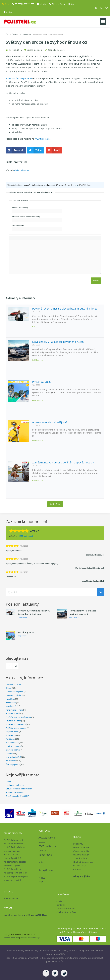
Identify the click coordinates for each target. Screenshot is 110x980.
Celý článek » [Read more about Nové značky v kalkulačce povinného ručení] (38, 360)
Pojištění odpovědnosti (16, 724)
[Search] (101, 592)
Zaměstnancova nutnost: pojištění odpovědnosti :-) (63, 462)
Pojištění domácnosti (14, 840)
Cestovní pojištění (13, 684)
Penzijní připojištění (14, 710)
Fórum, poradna (81, 847)
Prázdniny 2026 (41, 382)
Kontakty (61, 905)
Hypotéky (10, 699)
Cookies (77, 869)
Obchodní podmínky (83, 862)
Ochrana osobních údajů (30, 938)
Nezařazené (11, 706)
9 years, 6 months (66, 185)
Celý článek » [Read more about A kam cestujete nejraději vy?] (38, 440)
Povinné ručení (12, 742)
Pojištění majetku (13, 721)
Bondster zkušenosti (15, 792)
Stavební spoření (13, 750)
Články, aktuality (81, 851)
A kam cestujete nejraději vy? (50, 422)
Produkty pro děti (13, 746)
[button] (103, 22)
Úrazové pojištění (13, 757)
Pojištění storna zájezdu (15, 862)
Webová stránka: (18, 225)
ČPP (41, 882)
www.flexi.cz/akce (43, 139)
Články (14, 34)
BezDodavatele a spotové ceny (19, 789)
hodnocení (25, 536)
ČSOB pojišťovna (47, 846)
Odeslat (96, 280)
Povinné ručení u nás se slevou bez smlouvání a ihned (65, 309)
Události (9, 754)
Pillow (42, 878)
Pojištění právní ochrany (16, 728)
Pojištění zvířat (12, 732)
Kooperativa (45, 855)
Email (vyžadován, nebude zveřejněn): (26, 217)
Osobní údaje (80, 866)
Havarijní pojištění (13, 695)
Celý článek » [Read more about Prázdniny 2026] (38, 400)
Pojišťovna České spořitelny (19, 78)
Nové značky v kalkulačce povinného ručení (58, 342)
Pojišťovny (10, 739)
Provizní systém (11, 899)
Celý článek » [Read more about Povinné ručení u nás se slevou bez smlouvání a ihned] (38, 327)
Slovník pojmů (80, 858)
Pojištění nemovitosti (14, 844)
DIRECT (42, 851)
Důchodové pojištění (15, 692)
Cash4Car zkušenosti (15, 785)
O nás (59, 901)
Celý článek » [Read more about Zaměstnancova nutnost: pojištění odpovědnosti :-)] (38, 481)
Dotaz (8, 782)
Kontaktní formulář (66, 909)
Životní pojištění (25, 34)
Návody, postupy (81, 855)
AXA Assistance (47, 838)
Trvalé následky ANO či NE (17, 796)
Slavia (42, 842)
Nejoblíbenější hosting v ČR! (25, 915)
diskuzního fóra (22, 170)
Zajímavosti (11, 761)
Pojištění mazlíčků (12, 869)
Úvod (8, 34)
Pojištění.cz (11, 735)
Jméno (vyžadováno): (20, 208)
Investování (11, 703)
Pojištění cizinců (13, 713)
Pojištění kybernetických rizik (18, 717)
